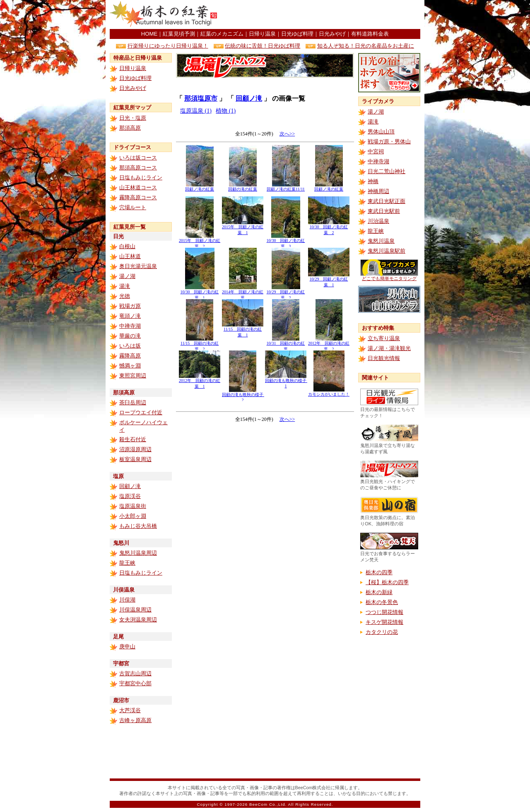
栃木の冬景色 (382, 602)
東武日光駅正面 (387, 201)
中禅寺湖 (130, 326)
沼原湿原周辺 (135, 449)
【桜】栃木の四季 (387, 582)
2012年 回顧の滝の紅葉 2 (329, 344)
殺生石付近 (133, 439)
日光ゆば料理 (297, 34)
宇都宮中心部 (135, 683)
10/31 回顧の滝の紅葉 (286, 344)
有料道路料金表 (370, 34)
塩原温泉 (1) (196, 111)
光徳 (125, 296)
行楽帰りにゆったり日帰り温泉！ (168, 46)
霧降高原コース (138, 197)
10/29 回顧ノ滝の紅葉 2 (286, 293)
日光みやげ (332, 34)
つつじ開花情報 (384, 612)
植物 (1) (226, 111)
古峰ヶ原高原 (135, 720)
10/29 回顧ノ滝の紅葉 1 (329, 280)
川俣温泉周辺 (135, 610)
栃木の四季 (379, 572)
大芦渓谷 (130, 710)
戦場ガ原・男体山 (389, 141)
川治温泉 (378, 221)
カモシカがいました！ (329, 392)
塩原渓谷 (130, 496)
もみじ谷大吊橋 (138, 526)
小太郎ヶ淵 (133, 516)
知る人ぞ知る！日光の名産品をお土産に (366, 46)
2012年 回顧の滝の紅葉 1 (200, 381)
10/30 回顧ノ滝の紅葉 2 (329, 228)
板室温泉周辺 (135, 459)
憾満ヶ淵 (130, 366)
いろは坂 (130, 346)
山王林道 (130, 256)
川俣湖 (127, 600)
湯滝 (125, 286)
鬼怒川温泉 (381, 241)
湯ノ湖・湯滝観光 (389, 348)
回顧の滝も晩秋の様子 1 (288, 381)
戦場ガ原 (130, 306)
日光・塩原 (133, 118)
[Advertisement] (323, 15)
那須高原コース (138, 168)
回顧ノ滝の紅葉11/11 (286, 187)
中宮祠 (376, 151)
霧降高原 (130, 356)
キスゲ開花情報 (384, 622)
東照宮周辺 (133, 376)
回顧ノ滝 (130, 486)
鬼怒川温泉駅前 (387, 251)
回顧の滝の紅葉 (243, 187)
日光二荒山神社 (387, 171)
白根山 (127, 246)
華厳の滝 (130, 336)
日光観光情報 (384, 358)
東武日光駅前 (384, 211)
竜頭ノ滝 (130, 316)
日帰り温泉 (262, 34)
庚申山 (127, 646)
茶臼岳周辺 (133, 402)
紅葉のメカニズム (222, 34)
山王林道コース (138, 187)
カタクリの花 (382, 632)
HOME (149, 34)
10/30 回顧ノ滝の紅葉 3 (286, 241)
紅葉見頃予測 (179, 34)
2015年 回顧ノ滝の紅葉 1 (243, 228)
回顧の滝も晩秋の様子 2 (245, 395)
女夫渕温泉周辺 (138, 620)
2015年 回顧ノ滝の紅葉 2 (200, 241)
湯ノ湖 (127, 276)
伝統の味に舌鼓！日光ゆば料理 (263, 46)
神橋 (373, 181)
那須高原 (130, 128)
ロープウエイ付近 (141, 412)
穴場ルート (133, 207)
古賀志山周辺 (135, 673)
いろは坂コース (138, 158)
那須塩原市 (201, 98)
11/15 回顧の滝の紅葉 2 (200, 344)
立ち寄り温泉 (384, 338)
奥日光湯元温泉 (138, 266)
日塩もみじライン (141, 178)
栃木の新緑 (379, 592)
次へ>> (287, 134)
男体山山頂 (381, 132)
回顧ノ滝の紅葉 (200, 187)
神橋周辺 (378, 191)
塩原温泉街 (133, 506)
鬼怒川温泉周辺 (138, 553)
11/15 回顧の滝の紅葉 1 (243, 330)
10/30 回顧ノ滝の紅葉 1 (200, 293)
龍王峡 (127, 563)
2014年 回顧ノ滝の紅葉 (243, 293)
